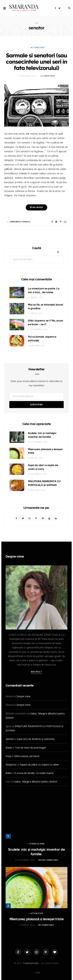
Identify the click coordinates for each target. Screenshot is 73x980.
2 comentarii (48, 76)
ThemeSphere (31, 963)
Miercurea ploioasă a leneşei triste (37, 919)
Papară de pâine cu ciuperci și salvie (39, 765)
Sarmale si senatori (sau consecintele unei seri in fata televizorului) (37, 62)
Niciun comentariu (48, 860)
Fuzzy (8, 756)
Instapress (11, 765)
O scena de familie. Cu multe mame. (34, 773)
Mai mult (36, 672)
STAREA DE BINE (37, 844)
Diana (9, 748)
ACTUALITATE (38, 47)
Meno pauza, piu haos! (27, 756)
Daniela (10, 739)
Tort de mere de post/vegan (31, 748)
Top (37, 973)
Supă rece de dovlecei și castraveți (36, 739)
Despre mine (23, 696)
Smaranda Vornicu (20, 222)
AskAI (8, 773)
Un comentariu (46, 925)
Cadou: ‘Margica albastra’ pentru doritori (35, 782)
